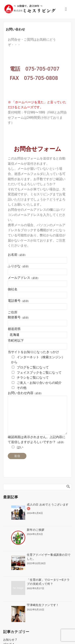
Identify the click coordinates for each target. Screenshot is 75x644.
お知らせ (10, 640)
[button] (66, 9)
